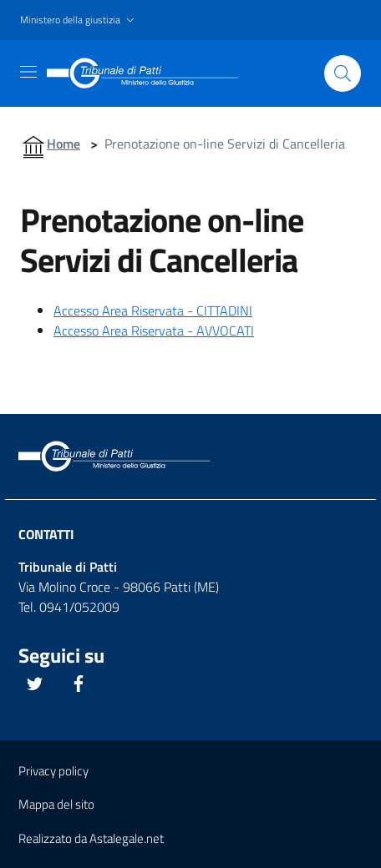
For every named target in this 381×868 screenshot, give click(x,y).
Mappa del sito (56, 804)
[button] (79, 20)
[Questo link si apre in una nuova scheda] (35, 684)
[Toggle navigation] (28, 72)
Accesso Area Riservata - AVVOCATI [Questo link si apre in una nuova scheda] (154, 331)
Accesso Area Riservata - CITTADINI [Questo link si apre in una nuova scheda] (153, 310)
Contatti (46, 534)
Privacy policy (53, 771)
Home (63, 144)
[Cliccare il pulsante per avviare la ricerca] (343, 73)
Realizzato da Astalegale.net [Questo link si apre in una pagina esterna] (91, 838)
